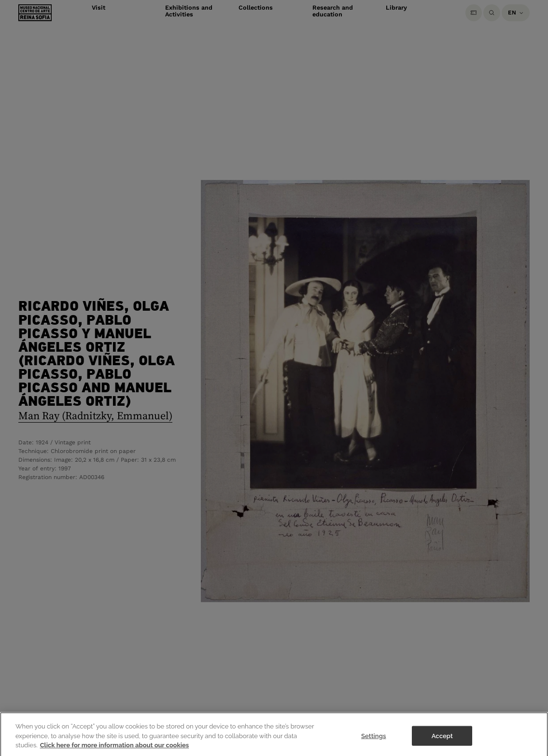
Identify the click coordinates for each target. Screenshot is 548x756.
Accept (442, 738)
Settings (374, 738)
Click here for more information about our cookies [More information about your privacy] (115, 748)
